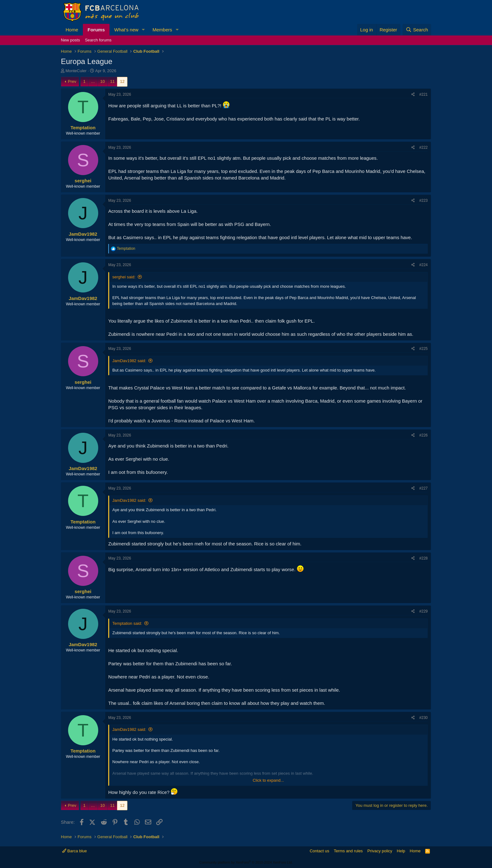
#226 (423, 435)
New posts (70, 40)
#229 (423, 611)
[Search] (417, 30)
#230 (423, 718)
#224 (423, 265)
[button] (143, 30)
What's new (126, 30)
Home (72, 30)
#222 (423, 147)
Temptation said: (127, 623)
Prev (72, 81)
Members (162, 30)
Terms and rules (348, 851)
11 (112, 81)
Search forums (98, 40)
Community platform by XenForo (246, 862)
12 (122, 81)
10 (103, 81)
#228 (423, 558)
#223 (423, 201)
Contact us (319, 851)
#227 (423, 488)
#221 (423, 94)
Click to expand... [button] (268, 780)
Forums (96, 30)
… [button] (93, 81)
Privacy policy (380, 851)
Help (401, 851)
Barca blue (75, 851)
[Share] (413, 95)
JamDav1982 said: (129, 361)
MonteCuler (76, 71)
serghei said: (124, 277)
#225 (423, 349)
